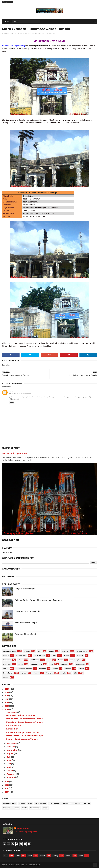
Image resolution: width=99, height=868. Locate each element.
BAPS (40, 651)
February (11, 774)
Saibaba (68, 669)
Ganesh (80, 655)
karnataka (7, 664)
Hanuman (7, 660)
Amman (27, 651)
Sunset (36, 673)
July (9, 757)
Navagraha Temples (24, 669)
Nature (6, 669)
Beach (51, 651)
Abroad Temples (10, 651)
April (9, 767)
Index (49, 660)
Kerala (21, 664)
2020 (7, 689)
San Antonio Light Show (15, 453)
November (12, 743)
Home (7, 22)
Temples (52, 33)
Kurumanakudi (13, 725)
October (11, 747)
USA (75, 673)
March (10, 771)
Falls (54, 655)
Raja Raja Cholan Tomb (26, 634)
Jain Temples (75, 660)
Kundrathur (12, 729)
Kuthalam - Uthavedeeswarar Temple (25, 722)
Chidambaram (82, 651)
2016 (7, 703)
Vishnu (6, 677)
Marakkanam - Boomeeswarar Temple (25, 736)
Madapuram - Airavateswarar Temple (25, 719)
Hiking (20, 660)
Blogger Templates (34, 865)
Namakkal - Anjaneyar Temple (21, 715)
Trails (64, 673)
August (10, 754)
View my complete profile (26, 832)
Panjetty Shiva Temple (25, 589)
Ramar (55, 669)
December (12, 712)
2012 (7, 785)
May (9, 764)
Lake (52, 664)
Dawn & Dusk (21, 655)
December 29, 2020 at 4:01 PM (21, 393)
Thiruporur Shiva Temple (26, 623)
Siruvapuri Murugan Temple (27, 611)
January (11, 777)
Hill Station (35, 660)
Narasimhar (80, 664)
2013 (7, 782)
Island (61, 660)
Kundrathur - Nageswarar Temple (23, 732)
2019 (7, 692)
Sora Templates (18, 865)
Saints (81, 669)
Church (6, 655)
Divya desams (40, 655)
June (9, 760)
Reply (12, 403)
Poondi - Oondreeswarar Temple (22, 739)
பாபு (11, 391)
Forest (67, 655)
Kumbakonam (36, 664)
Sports (24, 673)
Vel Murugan (23, 828)
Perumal (42, 669)
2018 (7, 696)
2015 (7, 706)
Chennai (65, 651)
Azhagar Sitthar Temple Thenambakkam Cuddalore (39, 600)
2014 (7, 709)
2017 (7, 699)
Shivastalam (43, 33)
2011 (7, 788)
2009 (7, 792)
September (12, 750)
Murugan (65, 664)
